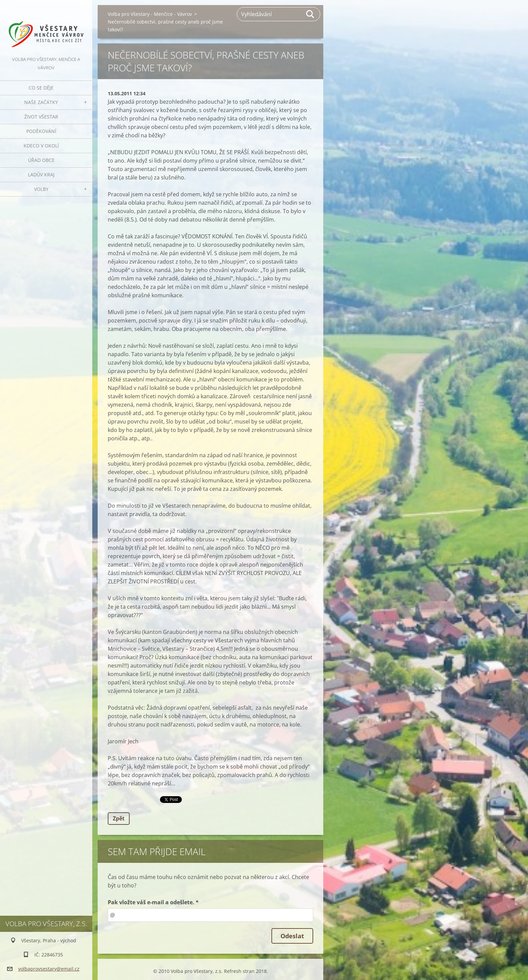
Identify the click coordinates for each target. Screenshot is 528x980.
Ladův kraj (41, 175)
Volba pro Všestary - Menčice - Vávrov (150, 14)
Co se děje (41, 88)
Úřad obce (41, 160)
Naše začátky (41, 102)
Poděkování (41, 131)
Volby (41, 189)
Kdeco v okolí (41, 146)
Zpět (119, 818)
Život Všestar (41, 117)
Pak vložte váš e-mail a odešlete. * (153, 902)
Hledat (310, 14)
